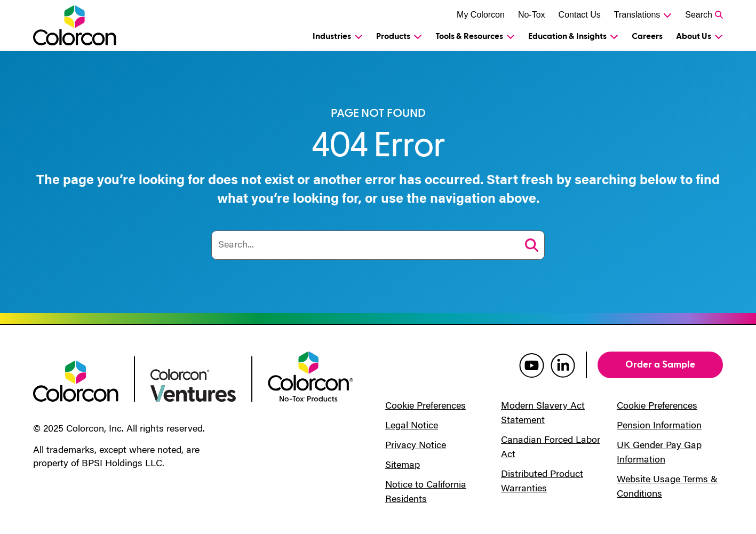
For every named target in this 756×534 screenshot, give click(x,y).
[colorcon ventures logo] (193, 385)
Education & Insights (567, 36)
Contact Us (580, 15)
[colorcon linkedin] (563, 365)
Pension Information (659, 426)
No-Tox (532, 15)
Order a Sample (660, 365)
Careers (647, 36)
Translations (637, 15)
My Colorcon (481, 15)
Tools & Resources (469, 36)
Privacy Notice (416, 446)
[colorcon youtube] (532, 365)
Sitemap (403, 466)
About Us (694, 36)
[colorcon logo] (76, 380)
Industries (332, 36)
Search (699, 15)
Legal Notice (412, 426)
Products (393, 36)
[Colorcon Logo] (85, 25)
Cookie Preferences (425, 407)
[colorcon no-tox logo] (311, 376)
